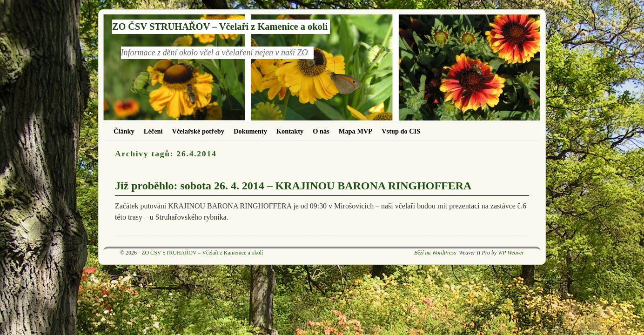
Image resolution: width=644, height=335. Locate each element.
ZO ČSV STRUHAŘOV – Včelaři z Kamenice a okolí (220, 27)
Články (124, 131)
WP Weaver (511, 253)
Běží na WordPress (435, 253)
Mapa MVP (356, 131)
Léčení (153, 131)
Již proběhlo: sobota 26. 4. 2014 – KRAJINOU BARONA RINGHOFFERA (293, 186)
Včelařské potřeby (198, 131)
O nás (321, 131)
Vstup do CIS (401, 131)
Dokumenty (250, 131)
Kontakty (290, 131)
